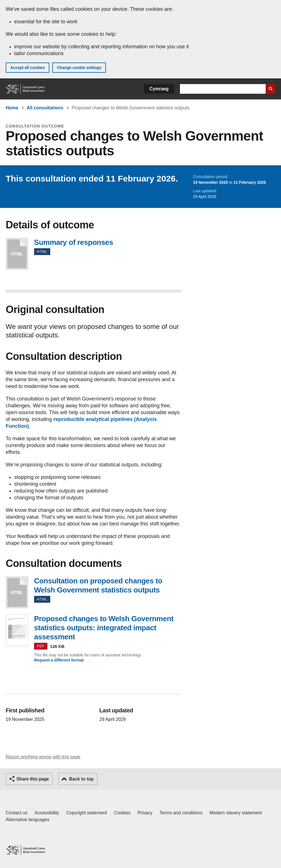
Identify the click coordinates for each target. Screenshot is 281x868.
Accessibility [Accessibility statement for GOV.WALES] (47, 813)
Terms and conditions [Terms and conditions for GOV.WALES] (181, 813)
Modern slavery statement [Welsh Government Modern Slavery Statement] (236, 813)
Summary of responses (17, 254)
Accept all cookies (28, 68)
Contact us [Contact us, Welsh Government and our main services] (16, 813)
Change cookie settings (79, 68)
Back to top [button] (81, 779)
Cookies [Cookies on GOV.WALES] (122, 813)
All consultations (45, 108)
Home (12, 108)
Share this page (33, 779)
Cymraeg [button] (159, 89)
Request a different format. (59, 660)
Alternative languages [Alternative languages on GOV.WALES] (28, 820)
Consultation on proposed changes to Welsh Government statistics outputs (17, 592)
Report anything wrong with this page (43, 757)
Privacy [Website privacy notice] (145, 813)
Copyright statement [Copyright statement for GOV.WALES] (87, 813)
